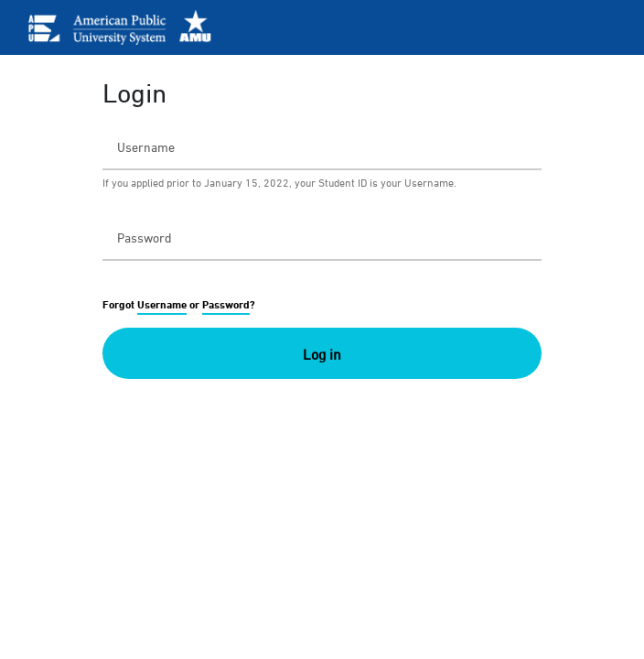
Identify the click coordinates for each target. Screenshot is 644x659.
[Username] (322, 146)
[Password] (322, 237)
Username (162, 304)
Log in (322, 354)
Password (226, 304)
